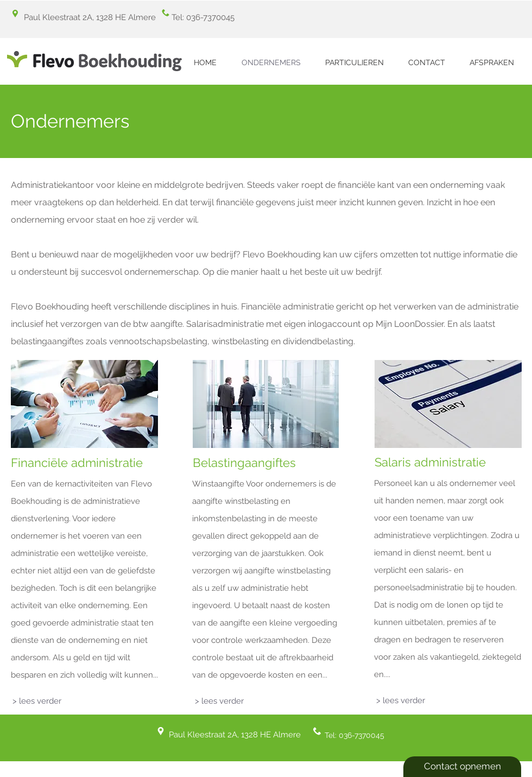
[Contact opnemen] (462, 767)
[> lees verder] (37, 701)
